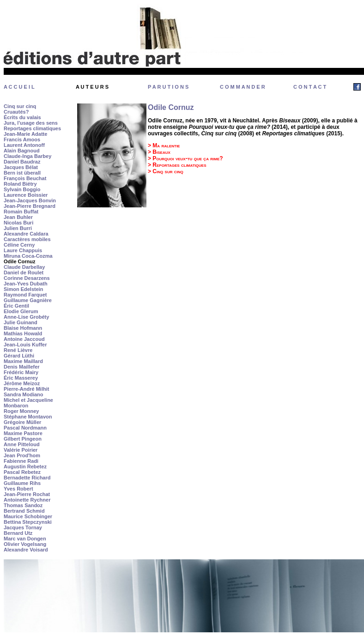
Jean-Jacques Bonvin (30, 200)
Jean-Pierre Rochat (27, 494)
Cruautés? (16, 112)
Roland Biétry (20, 184)
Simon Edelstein (24, 289)
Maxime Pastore (23, 433)
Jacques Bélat (21, 167)
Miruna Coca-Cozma (28, 256)
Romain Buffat (21, 212)
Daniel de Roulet (24, 273)
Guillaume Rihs (22, 483)
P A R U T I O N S (168, 87)
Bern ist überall (22, 173)
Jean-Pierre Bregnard (30, 206)
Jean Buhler (18, 217)
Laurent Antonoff (24, 145)
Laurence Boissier (26, 195)
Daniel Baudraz (22, 162)
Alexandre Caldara (26, 234)
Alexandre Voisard (26, 550)
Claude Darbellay (24, 267)
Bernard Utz (18, 533)
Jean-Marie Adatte (25, 134)
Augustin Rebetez (25, 466)
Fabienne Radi (21, 461)
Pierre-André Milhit (26, 389)
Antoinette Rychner (27, 500)
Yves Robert (18, 489)
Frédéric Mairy (21, 372)
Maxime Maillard (23, 361)
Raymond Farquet (25, 295)
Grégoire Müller (22, 422)
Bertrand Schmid (24, 511)
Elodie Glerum (21, 311)
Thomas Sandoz (23, 505)
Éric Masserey (21, 378)
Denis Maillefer (22, 367)
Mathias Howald (23, 333)
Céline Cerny (19, 245)
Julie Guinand (21, 322)
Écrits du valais (22, 117)
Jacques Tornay (23, 527)
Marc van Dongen (25, 539)
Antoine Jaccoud (24, 339)
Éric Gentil (16, 306)
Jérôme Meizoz (22, 383)
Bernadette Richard (27, 478)
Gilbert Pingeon (23, 439)
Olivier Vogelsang (25, 544)
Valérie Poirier (21, 450)
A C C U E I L (19, 87)
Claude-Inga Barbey (27, 156)
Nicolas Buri (18, 223)
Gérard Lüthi (19, 356)
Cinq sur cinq (20, 106)
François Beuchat (25, 178)
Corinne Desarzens (27, 278)
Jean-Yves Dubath (26, 284)
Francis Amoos (22, 139)
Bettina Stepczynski (28, 522)
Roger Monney (21, 411)
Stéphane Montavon (28, 417)
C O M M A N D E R (243, 87)
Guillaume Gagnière (28, 300)
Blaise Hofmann (23, 328)
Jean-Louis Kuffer (25, 345)
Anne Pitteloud (22, 444)
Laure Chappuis (23, 250)
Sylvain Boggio (22, 189)
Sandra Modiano (24, 394)
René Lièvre (18, 350)
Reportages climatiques (32, 128)
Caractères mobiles (27, 239)
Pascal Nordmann (25, 428)
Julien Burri (18, 228)
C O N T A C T (310, 87)
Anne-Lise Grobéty (26, 317)
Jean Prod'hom (22, 455)
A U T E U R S (92, 87)
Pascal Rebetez (22, 472)
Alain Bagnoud (22, 151)
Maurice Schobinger (28, 516)
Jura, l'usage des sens (31, 123)
